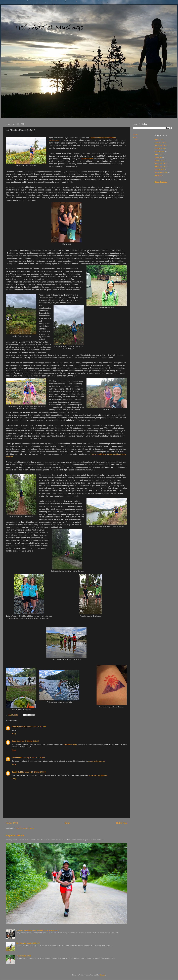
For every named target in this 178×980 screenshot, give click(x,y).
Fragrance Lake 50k (15, 836)
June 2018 (159, 154)
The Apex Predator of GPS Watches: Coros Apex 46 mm (37, 930)
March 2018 (159, 160)
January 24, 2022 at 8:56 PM (35, 772)
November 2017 (161, 166)
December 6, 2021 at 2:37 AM (35, 727)
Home (67, 823)
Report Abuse (161, 182)
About (135, 137)
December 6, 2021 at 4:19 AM (28, 741)
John (14, 741)
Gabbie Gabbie (18, 772)
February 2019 (160, 142)
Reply (14, 734)
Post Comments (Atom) (25, 828)
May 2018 (158, 157)
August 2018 (159, 151)
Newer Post (12, 823)
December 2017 (161, 163)
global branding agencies (98, 775)
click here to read (70, 744)
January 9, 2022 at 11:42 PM (34, 758)
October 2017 (160, 169)
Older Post (122, 823)
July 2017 (158, 175)
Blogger (102, 975)
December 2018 (161, 145)
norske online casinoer (97, 761)
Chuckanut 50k (87, 159)
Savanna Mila (17, 758)
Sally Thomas (17, 727)
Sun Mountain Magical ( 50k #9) (28, 943)
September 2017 (161, 172)
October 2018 (160, 148)
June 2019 (159, 139)
